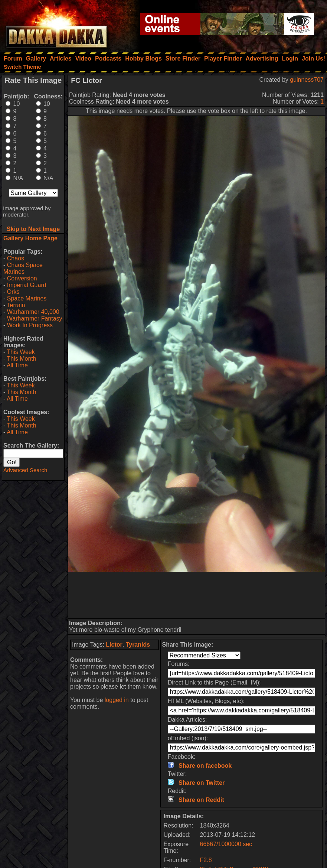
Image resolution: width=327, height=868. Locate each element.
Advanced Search (25, 470)
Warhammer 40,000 (33, 312)
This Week (21, 352)
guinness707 (307, 80)
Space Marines (27, 298)
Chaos (16, 258)
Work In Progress (30, 325)
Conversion (22, 278)
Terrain (16, 305)
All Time (17, 365)
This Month (21, 359)
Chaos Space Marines (23, 268)
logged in (117, 700)
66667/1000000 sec (226, 844)
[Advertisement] (197, 595)
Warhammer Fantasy (35, 318)
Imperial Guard (27, 285)
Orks (13, 292)
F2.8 (206, 860)
